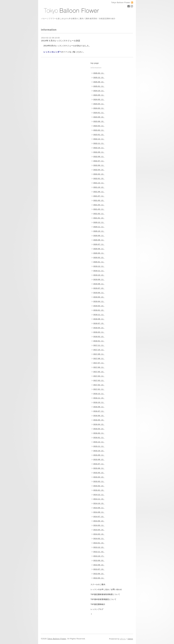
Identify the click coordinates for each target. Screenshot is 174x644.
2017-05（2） (99, 372)
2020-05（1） (99, 253)
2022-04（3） (99, 170)
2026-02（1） (99, 73)
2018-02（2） (99, 337)
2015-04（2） (99, 477)
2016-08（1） (99, 407)
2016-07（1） (99, 411)
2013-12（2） (99, 547)
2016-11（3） (99, 398)
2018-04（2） (99, 328)
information (96, 68)
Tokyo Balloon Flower (57, 639)
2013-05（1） (99, 578)
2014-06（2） (99, 521)
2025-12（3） (99, 77)
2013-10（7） (99, 556)
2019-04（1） (99, 301)
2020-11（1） (99, 227)
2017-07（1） (99, 363)
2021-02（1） (99, 214)
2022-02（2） (99, 174)
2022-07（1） (99, 161)
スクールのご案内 (98, 585)
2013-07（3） (99, 569)
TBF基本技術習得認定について (103, 599)
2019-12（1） (99, 266)
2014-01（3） (99, 543)
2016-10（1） (99, 402)
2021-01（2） (99, 218)
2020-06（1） (99, 249)
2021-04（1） (99, 205)
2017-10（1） (99, 350)
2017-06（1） (99, 367)
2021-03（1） (99, 209)
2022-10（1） (99, 148)
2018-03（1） (99, 332)
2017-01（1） (99, 389)
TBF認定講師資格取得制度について (105, 594)
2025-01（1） (99, 86)
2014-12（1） (99, 495)
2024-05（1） (99, 99)
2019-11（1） (99, 271)
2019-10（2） (99, 275)
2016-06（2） (99, 416)
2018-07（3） (99, 323)
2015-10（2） (99, 451)
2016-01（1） (99, 438)
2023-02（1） (99, 130)
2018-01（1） (99, 341)
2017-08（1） (99, 358)
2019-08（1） (99, 284)
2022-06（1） (99, 165)
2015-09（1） (99, 455)
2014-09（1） (99, 508)
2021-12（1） (99, 183)
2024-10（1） (99, 91)
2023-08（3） (99, 121)
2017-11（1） (99, 345)
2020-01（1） (99, 262)
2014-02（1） (99, 538)
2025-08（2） (99, 82)
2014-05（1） (99, 525)
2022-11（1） (99, 143)
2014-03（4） (99, 534)
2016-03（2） (99, 429)
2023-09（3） (99, 117)
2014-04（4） (99, 530)
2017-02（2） (99, 385)
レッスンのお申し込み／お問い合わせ (106, 589)
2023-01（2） (99, 135)
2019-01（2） (99, 310)
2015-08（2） (99, 459)
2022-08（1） (99, 157)
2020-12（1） (99, 222)
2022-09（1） (99, 152)
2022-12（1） (99, 139)
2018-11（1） (99, 315)
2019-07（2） (99, 288)
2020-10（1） (99, 231)
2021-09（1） (99, 192)
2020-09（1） (99, 236)
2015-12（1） (99, 442)
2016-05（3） (99, 420)
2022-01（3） (99, 178)
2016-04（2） (99, 424)
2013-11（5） (99, 552)
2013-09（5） (99, 560)
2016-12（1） (99, 394)
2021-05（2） (99, 200)
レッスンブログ (97, 609)
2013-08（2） (99, 565)
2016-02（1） (99, 433)
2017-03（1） (99, 380)
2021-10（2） (99, 187)
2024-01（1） (99, 113)
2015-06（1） (99, 468)
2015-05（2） (99, 473)
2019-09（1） (99, 279)
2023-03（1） (99, 126)
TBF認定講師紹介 (98, 604)
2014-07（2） (99, 517)
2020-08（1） (99, 240)
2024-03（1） (99, 108)
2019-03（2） (99, 306)
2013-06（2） (99, 574)
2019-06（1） (99, 293)
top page (95, 63)
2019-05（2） (99, 297)
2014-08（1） (99, 512)
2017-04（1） (99, 376)
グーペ (123, 639)
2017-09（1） (99, 354)
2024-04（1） (99, 104)
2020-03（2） (99, 257)
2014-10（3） (99, 503)
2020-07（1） (99, 244)
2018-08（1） (99, 319)
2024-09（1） (99, 95)
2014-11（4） (99, 499)
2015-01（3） (99, 490)
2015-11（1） (99, 446)
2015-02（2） (99, 486)
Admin (130, 639)
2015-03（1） (99, 481)
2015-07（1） (99, 464)
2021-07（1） (99, 196)
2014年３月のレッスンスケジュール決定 (61, 41)
